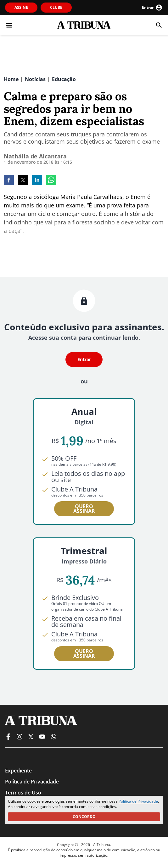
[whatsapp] (51, 181)
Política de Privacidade (138, 801)
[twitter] (23, 181)
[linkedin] (37, 181)
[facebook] (9, 181)
